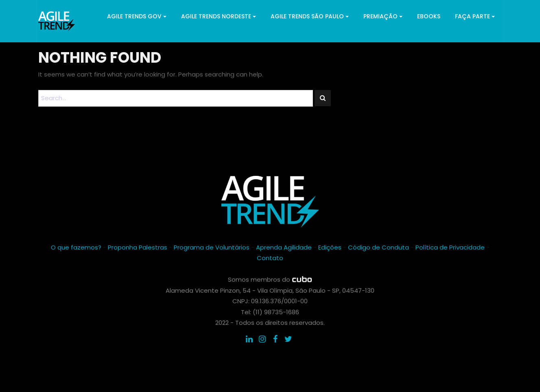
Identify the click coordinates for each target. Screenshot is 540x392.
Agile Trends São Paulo (310, 16)
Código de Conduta (378, 247)
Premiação (383, 16)
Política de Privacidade (450, 247)
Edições (330, 247)
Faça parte (475, 16)
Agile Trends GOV (137, 16)
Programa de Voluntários (212, 247)
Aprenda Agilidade (284, 247)
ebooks (429, 16)
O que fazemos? (76, 247)
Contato (270, 258)
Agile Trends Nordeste (219, 16)
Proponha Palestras (138, 247)
